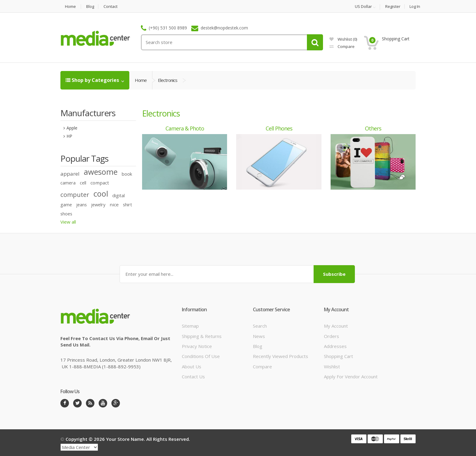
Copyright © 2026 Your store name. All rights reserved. (128, 439)
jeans (82, 205)
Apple (72, 128)
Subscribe (334, 274)
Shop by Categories (93, 80)
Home (70, 7)
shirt (127, 205)
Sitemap (190, 326)
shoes (66, 214)
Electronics (168, 80)
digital (119, 196)
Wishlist (343, 39)
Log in (415, 7)
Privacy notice (197, 346)
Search (260, 326)
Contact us (193, 377)
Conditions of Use (201, 356)
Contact (110, 7)
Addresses (335, 346)
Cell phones (279, 128)
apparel (70, 174)
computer (75, 194)
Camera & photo (185, 128)
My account (336, 326)
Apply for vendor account (351, 377)
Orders (331, 336)
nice (114, 204)
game (66, 205)
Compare (342, 46)
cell (83, 183)
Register (393, 7)
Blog (90, 7)
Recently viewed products (280, 356)
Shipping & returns (202, 336)
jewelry (98, 205)
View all (68, 222)
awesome (101, 172)
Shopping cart (338, 356)
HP (69, 136)
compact (100, 183)
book (127, 174)
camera (68, 183)
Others (373, 128)
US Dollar (363, 7)
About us (192, 366)
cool (101, 194)
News (259, 336)
